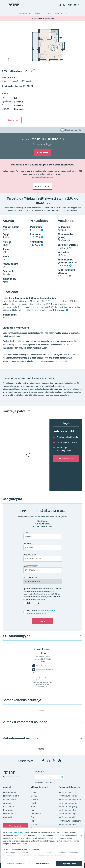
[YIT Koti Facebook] (43, 761)
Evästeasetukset (42, 864)
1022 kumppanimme (17, 832)
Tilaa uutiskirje (16, 826)
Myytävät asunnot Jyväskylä (68, 807)
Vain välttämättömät (16, 864)
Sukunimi (27, 544)
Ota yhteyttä (13, 120)
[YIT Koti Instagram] (48, 761)
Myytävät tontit (8, 814)
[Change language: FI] (78, 5)
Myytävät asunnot (10, 793)
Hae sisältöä (40, 772)
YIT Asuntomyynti (17, 636)
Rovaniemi (35, 825)
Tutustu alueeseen (66, 458)
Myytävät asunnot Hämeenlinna (70, 800)
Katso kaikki (42, 153)
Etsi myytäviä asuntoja (11, 796)
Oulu (33, 817)
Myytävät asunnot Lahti (67, 817)
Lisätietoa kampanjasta (42, 177)
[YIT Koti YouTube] (54, 761)
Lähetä (42, 621)
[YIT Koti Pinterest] (59, 761)
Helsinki (34, 793)
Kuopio (33, 807)
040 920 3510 (39, 666)
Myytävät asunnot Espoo (67, 793)
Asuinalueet (7, 803)
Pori (32, 821)
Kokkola (34, 803)
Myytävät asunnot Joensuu (68, 803)
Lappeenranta (36, 814)
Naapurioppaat (9, 807)
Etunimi (26, 532)
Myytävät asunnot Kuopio (68, 814)
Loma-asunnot (8, 810)
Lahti (33, 810)
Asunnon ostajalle (10, 800)
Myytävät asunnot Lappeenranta (70, 821)
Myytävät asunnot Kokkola (68, 810)
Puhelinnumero (29, 555)
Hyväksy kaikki (69, 864)
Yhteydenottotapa (30, 577)
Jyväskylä (34, 800)
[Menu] (4, 5)
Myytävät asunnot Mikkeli (67, 825)
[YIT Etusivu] (14, 5)
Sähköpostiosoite (30, 566)
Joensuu (34, 796)
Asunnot (42, 711)
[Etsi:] (62, 777)
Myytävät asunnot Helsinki (68, 796)
